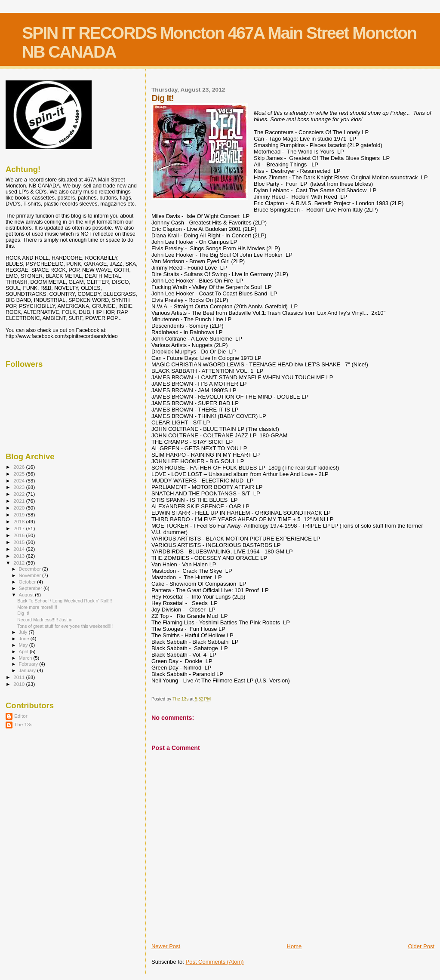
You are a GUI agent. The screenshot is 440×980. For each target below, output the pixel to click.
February (29, 664)
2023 (20, 487)
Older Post (421, 946)
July (24, 632)
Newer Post (166, 946)
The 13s (23, 724)
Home (294, 946)
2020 (20, 508)
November (31, 575)
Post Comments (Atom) (214, 962)
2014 (20, 549)
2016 (20, 535)
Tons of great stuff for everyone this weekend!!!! (65, 626)
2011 (20, 677)
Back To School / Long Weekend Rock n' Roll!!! (65, 601)
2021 (20, 501)
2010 (20, 684)
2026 (20, 467)
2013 (20, 556)
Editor (21, 716)
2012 (20, 563)
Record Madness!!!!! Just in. (45, 620)
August (27, 595)
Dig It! (23, 613)
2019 (20, 515)
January (28, 670)
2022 (20, 494)
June (25, 639)
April (24, 651)
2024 (20, 481)
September (31, 588)
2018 (20, 521)
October (28, 582)
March (26, 658)
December (31, 569)
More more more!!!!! (37, 607)
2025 (20, 474)
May (24, 645)
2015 (20, 542)
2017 (20, 528)
